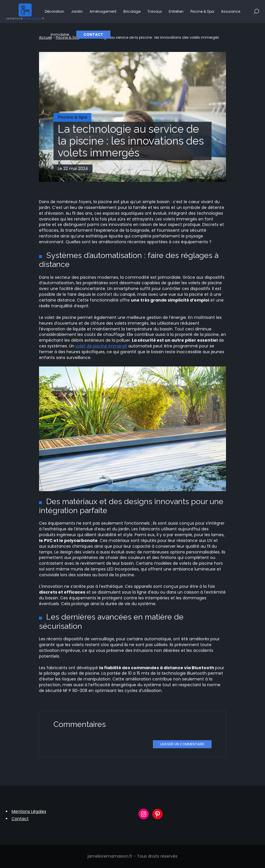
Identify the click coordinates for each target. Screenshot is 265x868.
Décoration (54, 11)
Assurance (231, 11)
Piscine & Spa (202, 11)
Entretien (176, 11)
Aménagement (103, 11)
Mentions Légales (29, 811)
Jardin (77, 11)
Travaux (155, 11)
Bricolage (132, 11)
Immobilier (60, 34)
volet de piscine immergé (101, 346)
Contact (93, 34)
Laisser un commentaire (182, 744)
